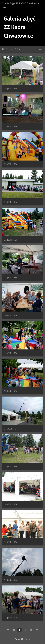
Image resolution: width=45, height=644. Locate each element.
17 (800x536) (10, 429)
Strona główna (3, 49)
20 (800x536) (10, 315)
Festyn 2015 (14, 49)
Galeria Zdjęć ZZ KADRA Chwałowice (20, 3)
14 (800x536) (10, 542)
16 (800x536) (10, 504)
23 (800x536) (10, 164)
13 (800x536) (10, 580)
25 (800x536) (10, 126)
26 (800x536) (10, 89)
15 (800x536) (10, 466)
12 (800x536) (10, 618)
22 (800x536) (10, 240)
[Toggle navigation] (5, 8)
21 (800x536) (10, 278)
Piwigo (27, 639)
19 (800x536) (10, 353)
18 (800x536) (10, 391)
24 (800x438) (10, 202)
